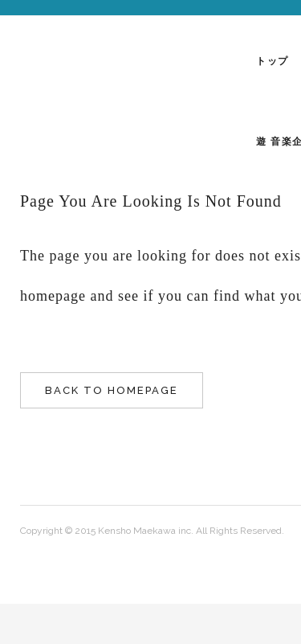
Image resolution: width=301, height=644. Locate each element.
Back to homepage (112, 390)
